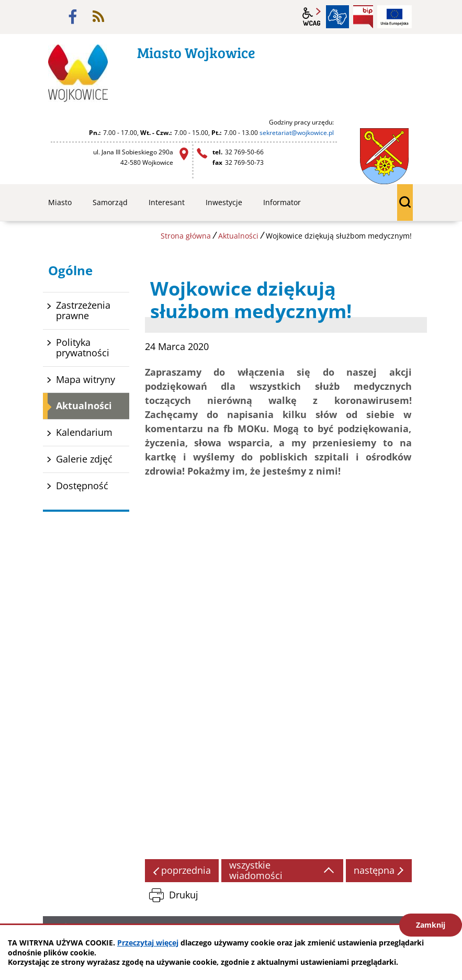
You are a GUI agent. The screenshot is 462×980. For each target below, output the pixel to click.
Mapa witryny (86, 379)
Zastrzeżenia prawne (83, 310)
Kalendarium (84, 432)
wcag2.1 (312, 17)
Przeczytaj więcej (148, 943)
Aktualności (238, 236)
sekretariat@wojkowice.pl (297, 133)
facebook (73, 17)
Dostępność (82, 486)
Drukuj (184, 895)
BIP (363, 17)
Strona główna (186, 236)
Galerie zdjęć (84, 459)
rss (98, 17)
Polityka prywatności (83, 347)
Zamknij (431, 925)
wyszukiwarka (405, 202)
